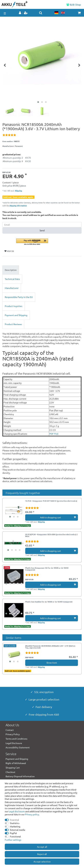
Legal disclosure (17, 811)
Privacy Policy (13, 734)
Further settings (13, 840)
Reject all (42, 854)
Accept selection (42, 861)
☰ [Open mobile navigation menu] (5, 13)
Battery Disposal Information (20, 776)
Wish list (9, 251)
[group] (14, 509)
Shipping (18, 191)
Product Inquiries (13, 306)
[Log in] (20, 13)
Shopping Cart (13, 768)
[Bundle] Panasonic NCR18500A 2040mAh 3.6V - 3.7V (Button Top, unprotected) (50, 647)
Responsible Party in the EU (19, 297)
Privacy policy (32, 814)
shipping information (18, 206)
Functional (15, 836)
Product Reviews (13, 324)
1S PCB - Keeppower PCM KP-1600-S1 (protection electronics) (51, 501)
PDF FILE (54, 434)
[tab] (42, 270)
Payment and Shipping (16, 315)
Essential (14, 820)
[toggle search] (41, 13)
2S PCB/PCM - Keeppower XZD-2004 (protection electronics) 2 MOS (51, 535)
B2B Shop (74, 4)
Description (11, 270)
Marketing (15, 826)
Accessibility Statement (18, 747)
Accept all (42, 847)
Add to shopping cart (58, 517)
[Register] (26, 13)
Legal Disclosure (14, 743)
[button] (49, 242)
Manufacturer (12, 288)
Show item (52, 663)
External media (17, 830)
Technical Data (12, 279)
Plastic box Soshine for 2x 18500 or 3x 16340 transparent (49, 602)
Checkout (10, 772)
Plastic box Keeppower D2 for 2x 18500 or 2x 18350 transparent (47, 569)
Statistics (15, 823)
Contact (10, 730)
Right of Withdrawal (16, 763)
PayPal (13, 833)
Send (42, 230)
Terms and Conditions (16, 739)
